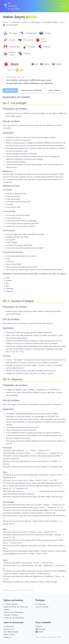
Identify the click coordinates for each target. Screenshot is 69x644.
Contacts (39, 626)
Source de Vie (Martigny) (13, 612)
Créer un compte (42, 607)
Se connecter (41, 604)
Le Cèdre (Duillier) (11, 604)
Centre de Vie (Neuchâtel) (14, 618)
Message (42, 629)
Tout (4, 22)
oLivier (41, 632)
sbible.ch (7, 637)
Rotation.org (9, 626)
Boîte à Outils (9, 634)
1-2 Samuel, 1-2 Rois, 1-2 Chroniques (25, 22)
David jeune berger (50, 22)
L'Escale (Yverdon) (11, 615)
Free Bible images (11, 632)
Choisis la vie (9, 629)
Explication (10, 90)
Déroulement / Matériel (32, 90)
